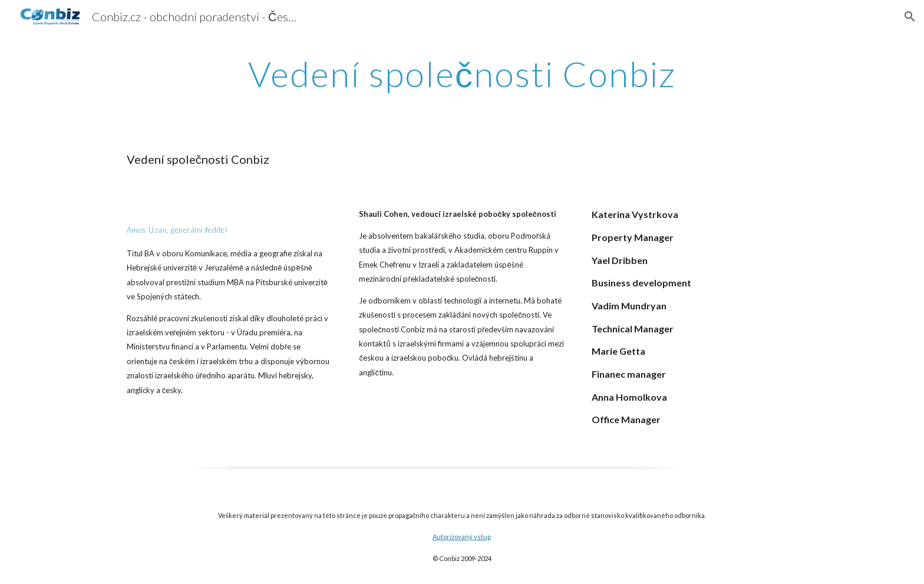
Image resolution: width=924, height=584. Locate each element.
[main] (462, 74)
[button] (910, 17)
